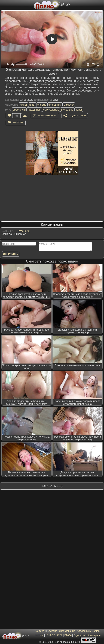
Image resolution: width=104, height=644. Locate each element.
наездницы (34, 110)
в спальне (67, 110)
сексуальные (51, 110)
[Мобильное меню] (3, 5)
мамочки (69, 105)
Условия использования (61, 631)
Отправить (11, 254)
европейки (19, 110)
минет (23, 105)
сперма (42, 105)
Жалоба (18, 123)
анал (32, 105)
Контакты (40, 631)
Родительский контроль (87, 635)
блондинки (55, 105)
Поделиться (77, 115)
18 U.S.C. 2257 (54, 635)
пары (79, 110)
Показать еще (52, 486)
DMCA (68, 635)
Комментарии (48, 115)
